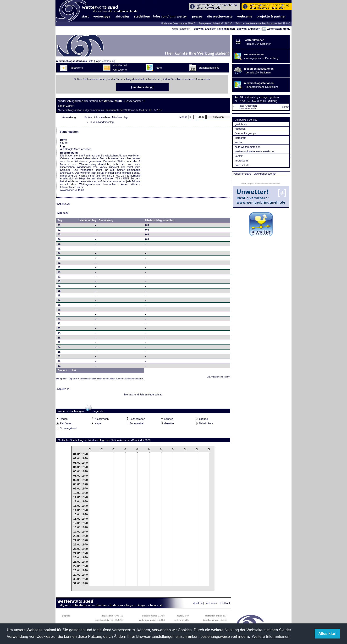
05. (59, 245)
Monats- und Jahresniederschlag (143, 395)
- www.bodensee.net (264, 174)
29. (59, 357)
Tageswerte (76, 68)
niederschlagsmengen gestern (261, 97)
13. (59, 282)
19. (59, 311)
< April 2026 (63, 205)
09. (59, 264)
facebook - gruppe (245, 133)
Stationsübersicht (209, 68)
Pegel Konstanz (242, 174)
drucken (198, 604)
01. (59, 226)
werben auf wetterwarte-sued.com (255, 151)
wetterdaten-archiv (276, 29)
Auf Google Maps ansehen (76, 150)
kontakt (239, 156)
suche (238, 142)
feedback (225, 604)
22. (59, 324)
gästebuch (241, 124)
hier (179, 79)
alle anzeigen (226, 29)
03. (59, 235)
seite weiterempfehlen (248, 147)
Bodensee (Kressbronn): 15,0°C (179, 24)
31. (59, 367)
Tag (60, 221)
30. (59, 362)
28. (59, 353)
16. (59, 296)
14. (59, 287)
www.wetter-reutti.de (72, 191)
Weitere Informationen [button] (271, 636)
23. (59, 329)
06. (59, 250)
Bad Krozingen (248, 106)
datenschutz (242, 165)
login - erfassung (105, 61)
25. (59, 339)
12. (59, 278)
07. (59, 254)
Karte (159, 68)
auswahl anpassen (249, 29)
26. (59, 343)
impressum (241, 161)
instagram (241, 138)
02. (59, 231)
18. (59, 306)
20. (59, 315)
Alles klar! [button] (327, 634)
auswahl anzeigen (205, 29)
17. (59, 301)
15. (59, 292)
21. (59, 320)
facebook (240, 129)
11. (59, 273)
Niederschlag (88, 221)
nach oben (211, 604)
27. (59, 348)
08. (59, 259)
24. (59, 334)
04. (59, 240)
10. (59, 268)
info (91, 61)
